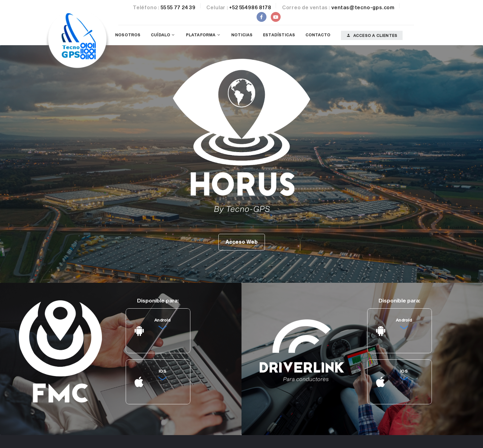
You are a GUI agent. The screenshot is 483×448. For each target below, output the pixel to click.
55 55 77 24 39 (178, 7)
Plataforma (201, 35)
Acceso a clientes (372, 35)
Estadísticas (279, 35)
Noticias (242, 35)
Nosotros (128, 35)
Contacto (318, 35)
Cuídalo (161, 35)
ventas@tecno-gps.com (363, 7)
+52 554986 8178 (250, 7)
